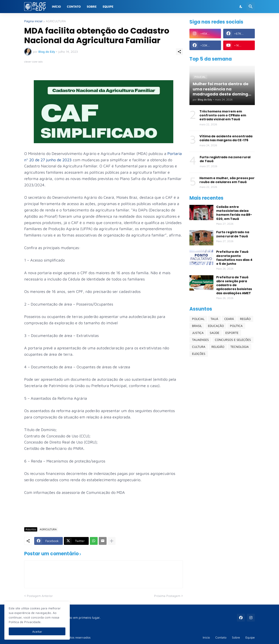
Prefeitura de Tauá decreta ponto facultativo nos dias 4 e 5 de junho (234, 258)
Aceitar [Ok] (37, 631)
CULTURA (199, 347)
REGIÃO (245, 319)
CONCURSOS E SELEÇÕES (233, 340)
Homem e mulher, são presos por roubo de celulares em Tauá (227, 180)
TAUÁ (214, 319)
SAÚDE (214, 333)
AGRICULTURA (56, 21)
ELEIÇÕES (199, 354)
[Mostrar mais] (112, 541)
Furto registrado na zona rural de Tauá (225, 159)
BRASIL (197, 326)
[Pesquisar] (251, 7)
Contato (74, 6)
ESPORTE (232, 333)
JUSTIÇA (198, 333)
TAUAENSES (200, 340)
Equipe (108, 6)
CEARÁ (229, 319)
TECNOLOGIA (240, 347)
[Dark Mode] (241, 7)
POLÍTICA (236, 326)
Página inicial (33, 21)
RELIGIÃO (218, 347)
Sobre (92, 6)
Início (56, 6)
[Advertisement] (104, 511)
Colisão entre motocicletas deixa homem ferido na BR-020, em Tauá (234, 213)
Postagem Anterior (40, 596)
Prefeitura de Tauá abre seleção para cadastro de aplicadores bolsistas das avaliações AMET (234, 285)
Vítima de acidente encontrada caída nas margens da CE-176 (226, 138)
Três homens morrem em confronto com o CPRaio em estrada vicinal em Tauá (223, 115)
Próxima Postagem (167, 596)
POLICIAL (198, 319)
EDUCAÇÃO (216, 326)
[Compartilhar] (179, 52)
